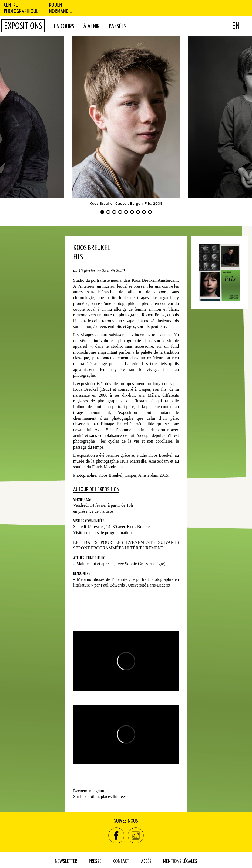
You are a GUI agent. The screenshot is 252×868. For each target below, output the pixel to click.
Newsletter (66, 861)
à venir (91, 26)
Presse (95, 861)
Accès (146, 861)
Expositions (23, 26)
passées (118, 26)
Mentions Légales (180, 861)
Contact (121, 861)
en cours (64, 26)
